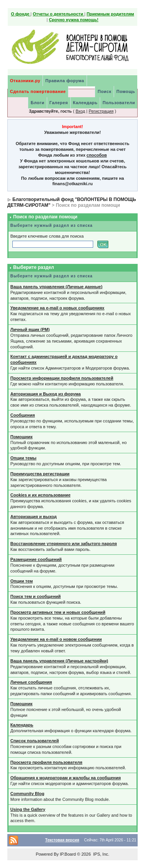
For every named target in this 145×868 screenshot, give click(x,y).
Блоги (37, 103)
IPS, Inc (101, 854)
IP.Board (68, 854)
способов (97, 155)
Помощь (126, 91)
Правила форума (65, 81)
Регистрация (101, 111)
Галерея (59, 103)
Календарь (85, 103)
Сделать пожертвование (38, 91)
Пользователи (119, 103)
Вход (80, 111)
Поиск (104, 91)
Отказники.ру (25, 81)
